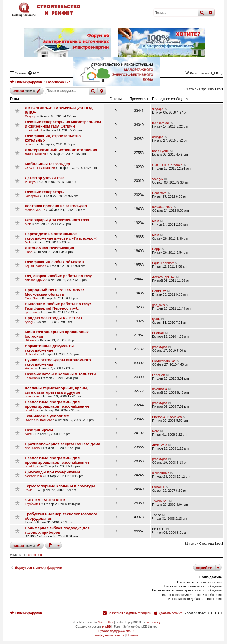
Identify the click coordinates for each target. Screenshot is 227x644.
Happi (29, 252)
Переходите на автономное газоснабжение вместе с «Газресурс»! (61, 236)
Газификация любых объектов (54, 262)
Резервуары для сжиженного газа (57, 220)
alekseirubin (33, 476)
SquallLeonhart (36, 266)
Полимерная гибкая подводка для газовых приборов (57, 530)
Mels (28, 224)
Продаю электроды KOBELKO (53, 318)
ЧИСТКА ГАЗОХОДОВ (45, 500)
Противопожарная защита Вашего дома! (63, 444)
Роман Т (31, 490)
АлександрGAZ (36, 280)
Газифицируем (39, 430)
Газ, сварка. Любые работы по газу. (59, 276)
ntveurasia (32, 396)
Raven (29, 368)
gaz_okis (31, 312)
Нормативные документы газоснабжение (49, 348)
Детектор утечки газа (45, 178)
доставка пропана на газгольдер (56, 206)
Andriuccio (32, 448)
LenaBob (31, 378)
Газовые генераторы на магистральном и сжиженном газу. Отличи (63, 124)
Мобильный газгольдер (47, 164)
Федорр (30, 116)
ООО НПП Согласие (40, 168)
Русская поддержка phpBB (116, 631)
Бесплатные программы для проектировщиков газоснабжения (57, 404)
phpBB (107, 627)
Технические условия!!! (47, 416)
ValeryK (30, 182)
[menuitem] (168, 613)
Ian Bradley (153, 622)
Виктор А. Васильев (39, 420)
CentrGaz (32, 298)
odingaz (30, 144)
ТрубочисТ (33, 504)
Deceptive (32, 196)
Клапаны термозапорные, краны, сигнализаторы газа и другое (57, 390)
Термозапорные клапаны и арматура (60, 486)
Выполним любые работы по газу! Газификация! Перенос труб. (58, 306)
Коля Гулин (160, 151)
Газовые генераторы (45, 192)
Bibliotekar (32, 354)
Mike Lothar (105, 622)
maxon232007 (35, 210)
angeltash (35, 555)
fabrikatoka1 (34, 130)
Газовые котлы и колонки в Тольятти (60, 374)
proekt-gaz (160, 347)
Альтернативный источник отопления (61, 150)
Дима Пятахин (35, 154)
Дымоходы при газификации (52, 472)
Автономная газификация (49, 248)
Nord (28, 434)
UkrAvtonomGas (164, 361)
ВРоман (31, 340)
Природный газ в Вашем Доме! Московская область (54, 292)
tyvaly (29, 322)
